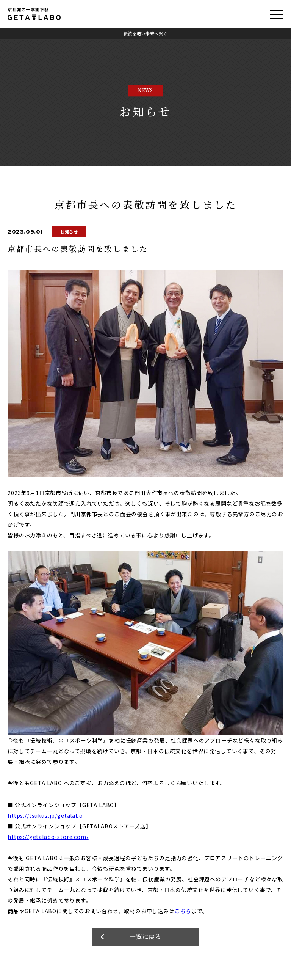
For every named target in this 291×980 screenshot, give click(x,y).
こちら (183, 911)
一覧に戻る (146, 937)
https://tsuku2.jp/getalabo (45, 815)
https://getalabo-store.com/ (48, 837)
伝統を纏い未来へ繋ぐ (146, 33)
